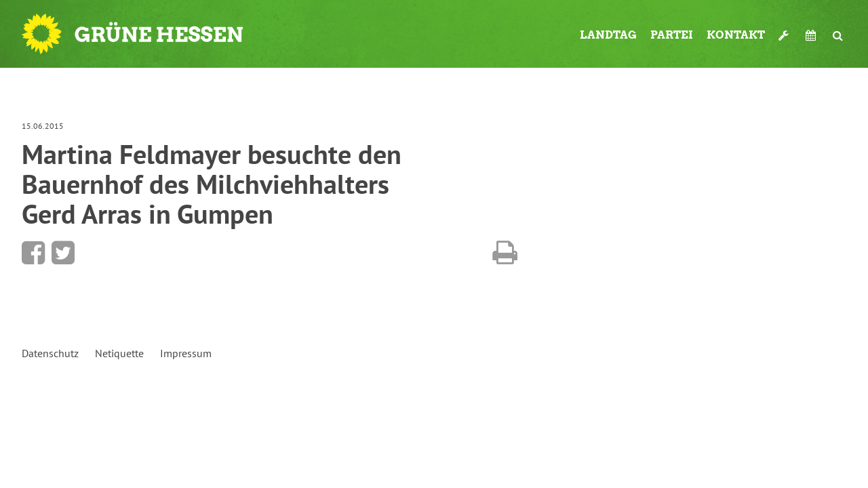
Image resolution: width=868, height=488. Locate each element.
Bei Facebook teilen (33, 253)
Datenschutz (50, 353)
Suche (838, 35)
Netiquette (119, 353)
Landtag (608, 35)
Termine (812, 35)
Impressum (186, 353)
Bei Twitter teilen (63, 253)
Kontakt (736, 35)
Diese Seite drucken (505, 253)
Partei (672, 35)
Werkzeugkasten (785, 35)
